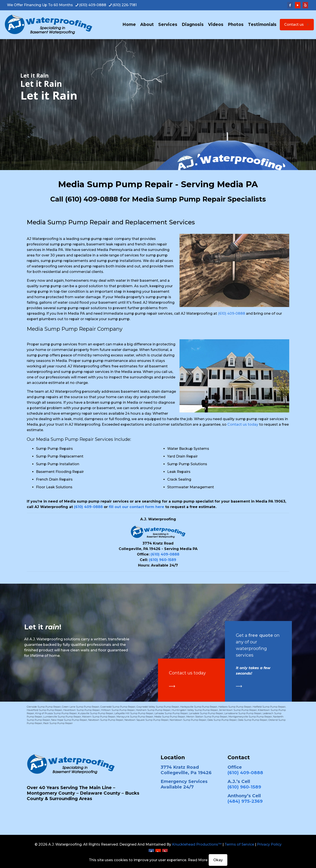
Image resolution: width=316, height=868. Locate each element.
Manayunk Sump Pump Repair (135, 717)
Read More (198, 860)
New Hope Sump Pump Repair (69, 720)
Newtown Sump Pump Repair (106, 720)
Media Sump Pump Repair (170, 717)
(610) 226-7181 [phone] (125, 5)
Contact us (297, 25)
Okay (218, 860)
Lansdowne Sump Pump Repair (243, 713)
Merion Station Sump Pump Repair (207, 717)
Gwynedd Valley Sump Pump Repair (158, 707)
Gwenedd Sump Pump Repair (118, 707)
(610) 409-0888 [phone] (93, 5)
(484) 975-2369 (245, 801)
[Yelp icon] (305, 5)
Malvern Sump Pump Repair (99, 717)
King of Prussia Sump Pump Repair (56, 713)
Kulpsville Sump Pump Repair (96, 713)
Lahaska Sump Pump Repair (171, 713)
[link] (172, 686)
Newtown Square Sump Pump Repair (146, 720)
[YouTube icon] (298, 5)
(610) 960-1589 (163, 560)
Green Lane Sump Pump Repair (81, 707)
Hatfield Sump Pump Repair (269, 707)
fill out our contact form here (136, 507)
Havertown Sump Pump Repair (82, 710)
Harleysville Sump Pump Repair (199, 707)
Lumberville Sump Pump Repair (62, 717)
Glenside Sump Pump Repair (44, 707)
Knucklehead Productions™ (197, 844)
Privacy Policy (269, 844)
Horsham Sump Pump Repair (153, 710)
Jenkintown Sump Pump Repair (238, 710)
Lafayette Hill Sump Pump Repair (134, 713)
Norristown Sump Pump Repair (188, 720)
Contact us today (243, 424)
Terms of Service (239, 844)
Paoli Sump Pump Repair (58, 723)
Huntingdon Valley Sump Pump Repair (195, 710)
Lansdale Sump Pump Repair (206, 713)
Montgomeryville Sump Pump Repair (250, 717)
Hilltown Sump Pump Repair (118, 710)
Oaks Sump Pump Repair (222, 720)
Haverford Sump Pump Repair (44, 710)
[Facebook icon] (290, 5)
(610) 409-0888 (92, 199)
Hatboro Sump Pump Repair (235, 707)
